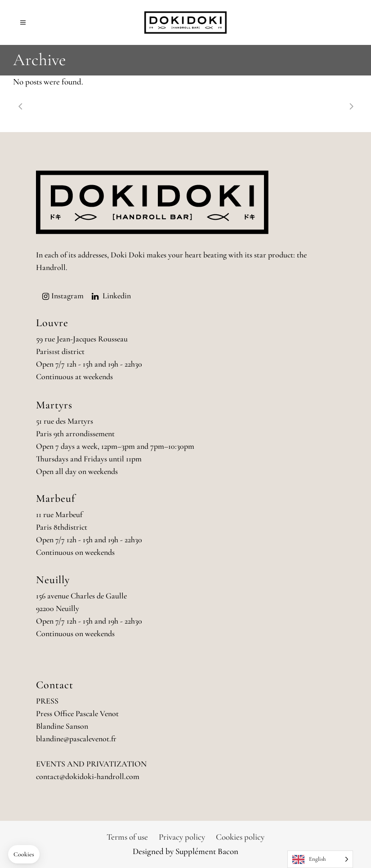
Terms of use (127, 837)
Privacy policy (182, 837)
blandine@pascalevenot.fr (76, 739)
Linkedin (117, 296)
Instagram (67, 296)
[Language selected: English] (320, 859)
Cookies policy (240, 837)
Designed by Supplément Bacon (185, 851)
